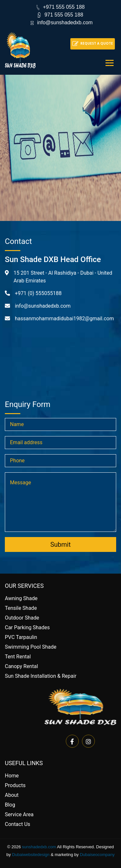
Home (12, 776)
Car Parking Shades (27, 627)
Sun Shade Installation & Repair (41, 676)
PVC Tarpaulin (21, 637)
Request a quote (97, 43)
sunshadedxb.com (39, 847)
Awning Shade (21, 598)
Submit (60, 544)
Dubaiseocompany (97, 855)
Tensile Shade (21, 608)
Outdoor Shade (22, 618)
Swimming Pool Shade (31, 647)
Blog (10, 805)
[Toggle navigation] (110, 63)
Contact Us (18, 824)
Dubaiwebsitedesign (31, 855)
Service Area (19, 814)
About (12, 795)
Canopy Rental (21, 666)
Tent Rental (18, 657)
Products (15, 785)
